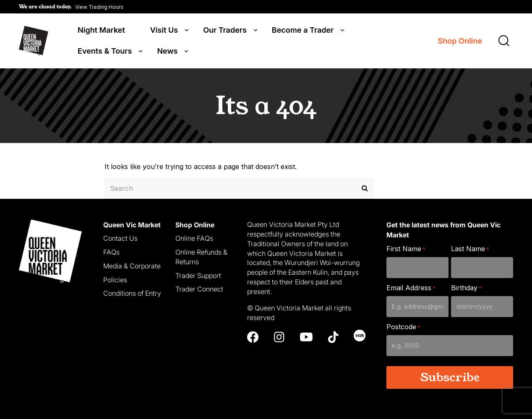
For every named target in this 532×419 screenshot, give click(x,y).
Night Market (101, 30)
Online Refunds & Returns (201, 256)
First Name (406, 249)
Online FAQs (194, 238)
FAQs (111, 252)
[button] (71, 7)
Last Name (470, 249)
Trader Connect (199, 289)
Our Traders (225, 30)
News (167, 51)
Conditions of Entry (132, 293)
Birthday (466, 288)
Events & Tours (105, 51)
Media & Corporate (132, 265)
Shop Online (460, 41)
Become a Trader (303, 30)
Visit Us (164, 30)
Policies (115, 279)
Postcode (403, 327)
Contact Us (120, 238)
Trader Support (198, 275)
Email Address (411, 288)
